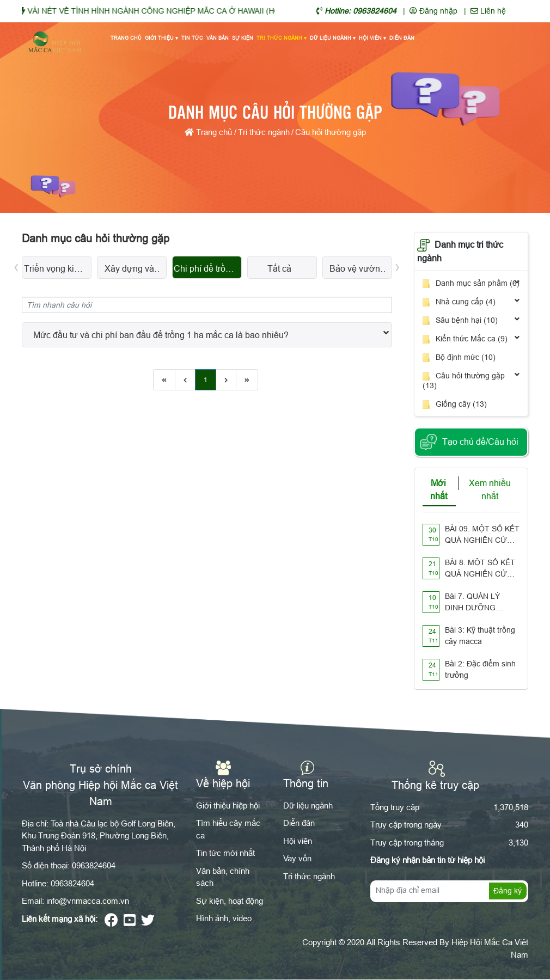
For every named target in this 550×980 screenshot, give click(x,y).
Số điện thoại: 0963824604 (69, 865)
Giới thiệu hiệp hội (228, 806)
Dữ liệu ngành (333, 39)
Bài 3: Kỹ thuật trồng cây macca (480, 636)
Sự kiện (243, 38)
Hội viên (372, 39)
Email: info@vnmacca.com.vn (75, 901)
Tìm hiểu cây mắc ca (228, 829)
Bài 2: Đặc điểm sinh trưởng (480, 669)
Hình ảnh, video (224, 918)
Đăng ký (508, 891)
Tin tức (192, 38)
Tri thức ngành (282, 39)
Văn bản (218, 38)
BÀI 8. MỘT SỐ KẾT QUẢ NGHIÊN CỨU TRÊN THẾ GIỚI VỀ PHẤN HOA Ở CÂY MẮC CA (480, 569)
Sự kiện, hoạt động (230, 901)
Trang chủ (126, 38)
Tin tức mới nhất (225, 853)
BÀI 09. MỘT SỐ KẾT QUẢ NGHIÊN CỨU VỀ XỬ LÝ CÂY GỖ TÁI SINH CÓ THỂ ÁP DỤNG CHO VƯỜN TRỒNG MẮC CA (482, 535)
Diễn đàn (402, 38)
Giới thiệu (161, 39)
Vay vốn (297, 858)
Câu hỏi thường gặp (331, 132)
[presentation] (16, 266)
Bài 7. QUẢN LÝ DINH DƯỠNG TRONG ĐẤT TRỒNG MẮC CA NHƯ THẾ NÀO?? (476, 603)
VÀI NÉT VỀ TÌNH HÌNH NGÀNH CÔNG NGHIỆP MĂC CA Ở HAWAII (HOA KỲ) (178, 11)
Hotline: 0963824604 (58, 883)
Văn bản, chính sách (223, 877)
